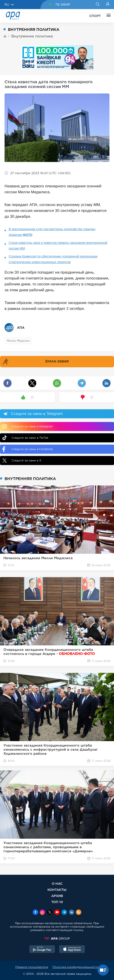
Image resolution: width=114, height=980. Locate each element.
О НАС (57, 883)
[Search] (98, 5)
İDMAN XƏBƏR (35, 362)
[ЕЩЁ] (107, 16)
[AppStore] (72, 950)
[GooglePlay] (42, 950)
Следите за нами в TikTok (25, 438)
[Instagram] (42, 913)
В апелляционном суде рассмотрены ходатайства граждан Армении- (52, 232)
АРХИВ (57, 896)
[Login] (108, 5)
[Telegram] (64, 913)
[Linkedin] (72, 913)
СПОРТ (95, 16)
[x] (50, 913)
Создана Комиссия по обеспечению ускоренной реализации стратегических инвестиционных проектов (53, 259)
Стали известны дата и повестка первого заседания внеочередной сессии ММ (58, 246)
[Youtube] (57, 913)
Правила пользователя (32, 967)
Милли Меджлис (18, 341)
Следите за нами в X (22, 461)
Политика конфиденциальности (76, 967)
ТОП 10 (57, 902)
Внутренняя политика (32, 36)
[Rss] (79, 913)
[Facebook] (35, 913)
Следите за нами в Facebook (28, 449)
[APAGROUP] (57, 938)
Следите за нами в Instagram (27, 426)
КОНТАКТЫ (57, 890)
